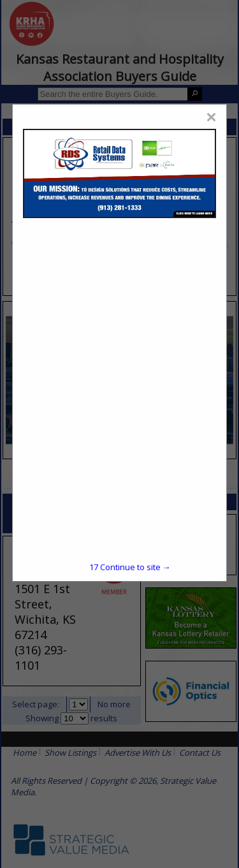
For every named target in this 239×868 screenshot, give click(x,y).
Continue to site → (130, 567)
